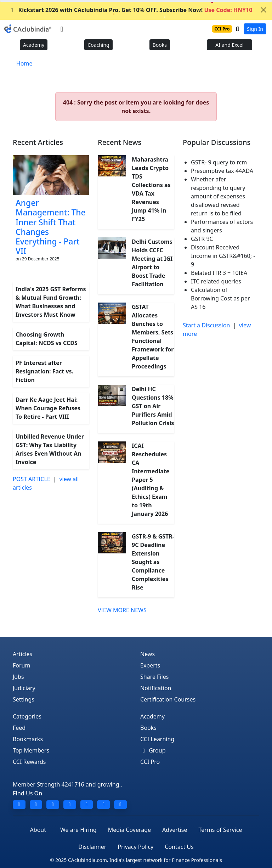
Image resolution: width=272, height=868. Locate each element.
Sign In (255, 29)
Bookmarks (28, 739)
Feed (19, 728)
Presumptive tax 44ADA (222, 171)
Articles (22, 654)
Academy (34, 45)
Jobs (18, 677)
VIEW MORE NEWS (122, 610)
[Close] (263, 10)
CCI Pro (150, 762)
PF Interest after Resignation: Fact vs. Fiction (44, 371)
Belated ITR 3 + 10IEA (219, 273)
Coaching (98, 45)
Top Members (31, 750)
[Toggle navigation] (62, 29)
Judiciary (24, 688)
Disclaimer (92, 847)
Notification (156, 688)
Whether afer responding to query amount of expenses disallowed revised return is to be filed (218, 196)
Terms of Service (220, 830)
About (38, 830)
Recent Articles (38, 142)
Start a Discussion (206, 325)
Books (160, 45)
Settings (24, 699)
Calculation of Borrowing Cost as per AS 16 (220, 298)
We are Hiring (78, 830)
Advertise (175, 830)
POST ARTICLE (32, 479)
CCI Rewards (29, 762)
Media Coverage (129, 830)
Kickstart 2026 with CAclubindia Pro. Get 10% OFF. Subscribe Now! (131, 10)
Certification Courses (168, 699)
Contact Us (179, 847)
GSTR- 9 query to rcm (219, 162)
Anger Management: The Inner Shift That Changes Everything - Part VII (51, 227)
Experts (150, 665)
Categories (27, 716)
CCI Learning (157, 739)
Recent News (120, 142)
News (148, 654)
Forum (21, 665)
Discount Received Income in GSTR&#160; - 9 (223, 256)
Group (153, 750)
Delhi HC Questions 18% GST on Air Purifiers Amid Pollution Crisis (153, 406)
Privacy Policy (135, 847)
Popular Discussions (217, 142)
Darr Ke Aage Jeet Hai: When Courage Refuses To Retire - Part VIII (48, 408)
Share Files (154, 677)
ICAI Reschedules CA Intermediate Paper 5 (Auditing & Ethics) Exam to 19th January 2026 (151, 480)
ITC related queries (216, 281)
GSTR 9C (202, 239)
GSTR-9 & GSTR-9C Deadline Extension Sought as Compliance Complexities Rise (153, 562)
